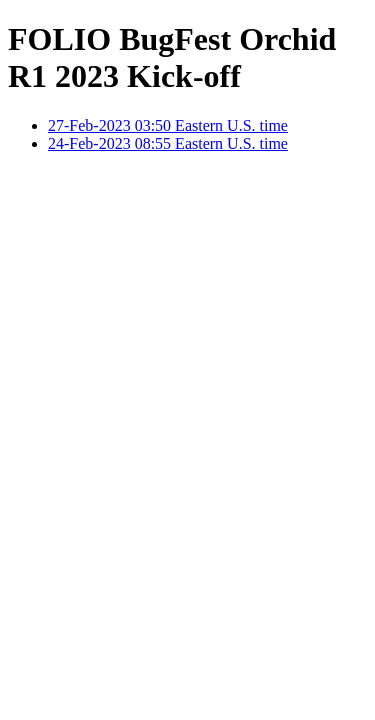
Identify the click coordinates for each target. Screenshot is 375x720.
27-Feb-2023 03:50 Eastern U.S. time (168, 125)
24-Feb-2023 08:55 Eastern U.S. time (168, 143)
